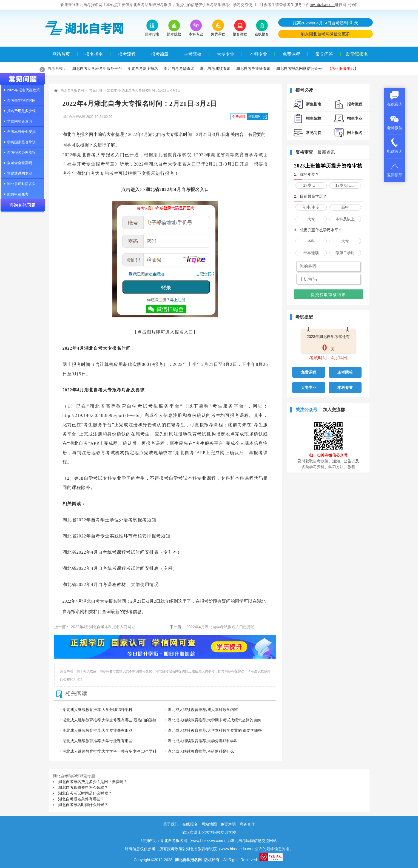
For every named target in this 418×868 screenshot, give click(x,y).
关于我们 (171, 824)
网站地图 (209, 824)
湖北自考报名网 (72, 90)
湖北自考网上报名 (143, 69)
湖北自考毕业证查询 (253, 69)
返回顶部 (395, 169)
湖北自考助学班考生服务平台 (97, 69)
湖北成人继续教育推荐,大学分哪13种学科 (98, 710)
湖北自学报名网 (188, 860)
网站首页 (61, 54)
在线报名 (190, 824)
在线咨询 (395, 99)
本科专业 (258, 54)
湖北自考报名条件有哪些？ (81, 799)
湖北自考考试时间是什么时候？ (85, 793)
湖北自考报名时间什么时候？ (83, 805)
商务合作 (247, 824)
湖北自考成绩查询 (215, 69)
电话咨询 (395, 146)
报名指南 (94, 54)
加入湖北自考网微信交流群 (325, 34)
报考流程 (127, 54)
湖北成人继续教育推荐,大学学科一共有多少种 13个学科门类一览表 (108, 757)
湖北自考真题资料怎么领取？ (83, 787)
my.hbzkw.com (322, 5)
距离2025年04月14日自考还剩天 (325, 22)
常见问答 (324, 54)
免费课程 (291, 54)
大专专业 (226, 54)
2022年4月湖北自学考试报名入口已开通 (221, 627)
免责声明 (228, 824)
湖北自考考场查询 (179, 69)
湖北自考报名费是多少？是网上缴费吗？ (93, 782)
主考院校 (193, 54)
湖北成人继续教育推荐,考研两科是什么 (201, 751)
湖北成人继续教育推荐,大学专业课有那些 (98, 731)
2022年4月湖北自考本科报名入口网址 (103, 627)
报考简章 (160, 54)
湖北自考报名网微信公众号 (299, 69)
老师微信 (395, 122)
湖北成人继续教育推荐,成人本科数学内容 (203, 710)
